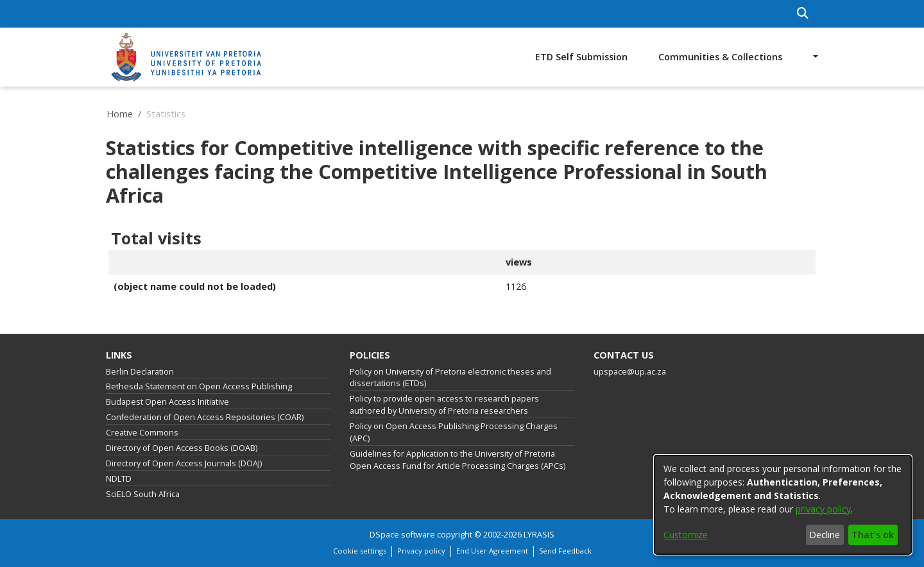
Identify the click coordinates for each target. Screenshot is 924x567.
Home (120, 114)
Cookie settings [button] (360, 551)
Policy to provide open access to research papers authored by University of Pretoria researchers (444, 405)
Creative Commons (142, 433)
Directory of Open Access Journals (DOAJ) (184, 463)
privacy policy (823, 509)
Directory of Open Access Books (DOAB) (182, 448)
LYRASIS (539, 535)
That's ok (873, 535)
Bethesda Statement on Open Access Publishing (199, 386)
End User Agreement (492, 551)
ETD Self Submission (581, 57)
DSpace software (402, 535)
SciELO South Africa (143, 494)
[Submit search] (803, 14)
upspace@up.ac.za (630, 372)
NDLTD (119, 479)
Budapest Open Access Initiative (167, 402)
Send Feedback (565, 551)
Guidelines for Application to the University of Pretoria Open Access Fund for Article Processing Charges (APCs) (458, 460)
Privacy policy (421, 551)
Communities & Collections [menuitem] (720, 57)
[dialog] (783, 505)
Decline (825, 535)
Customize (686, 535)
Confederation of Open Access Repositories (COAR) (205, 417)
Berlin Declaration (140, 372)
